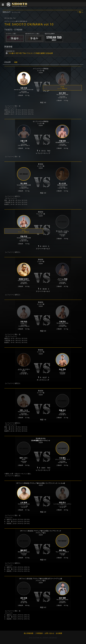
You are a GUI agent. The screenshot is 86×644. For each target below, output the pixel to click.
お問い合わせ (49, 633)
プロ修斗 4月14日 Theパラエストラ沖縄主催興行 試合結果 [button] (31, 53)
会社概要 (59, 633)
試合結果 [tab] (8, 62)
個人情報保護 (29, 633)
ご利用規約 (39, 633)
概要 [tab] (16, 62)
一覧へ (80, 12)
